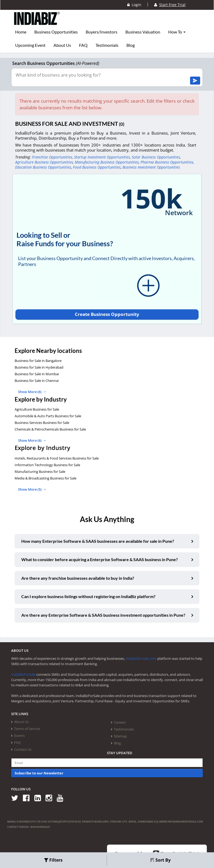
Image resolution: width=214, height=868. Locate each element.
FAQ (83, 45)
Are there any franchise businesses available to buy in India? (78, 578)
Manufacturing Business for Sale (40, 471)
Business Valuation (143, 32)
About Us (62, 45)
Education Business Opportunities (43, 167)
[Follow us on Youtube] (62, 798)
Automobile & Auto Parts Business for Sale (48, 416)
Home (21, 32)
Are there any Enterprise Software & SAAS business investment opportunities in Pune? (103, 615)
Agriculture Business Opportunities (44, 162)
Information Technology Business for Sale (47, 465)
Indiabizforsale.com (141, 658)
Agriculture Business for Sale (37, 409)
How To (177, 32)
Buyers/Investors (102, 32)
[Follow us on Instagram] (51, 798)
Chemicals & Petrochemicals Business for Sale (50, 429)
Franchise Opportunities (52, 157)
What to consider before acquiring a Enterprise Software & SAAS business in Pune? (100, 559)
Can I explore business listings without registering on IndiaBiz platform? (88, 596)
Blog (131, 45)
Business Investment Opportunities (151, 167)
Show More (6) (32, 392)
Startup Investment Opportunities (102, 157)
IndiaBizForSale (23, 674)
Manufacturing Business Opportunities (107, 162)
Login (134, 5)
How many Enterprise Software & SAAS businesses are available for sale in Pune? (98, 541)
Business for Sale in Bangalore (38, 361)
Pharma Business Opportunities (167, 162)
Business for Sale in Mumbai (37, 374)
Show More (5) (32, 489)
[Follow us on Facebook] (28, 798)
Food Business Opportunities (97, 167)
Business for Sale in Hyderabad (39, 367)
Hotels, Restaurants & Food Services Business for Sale (57, 458)
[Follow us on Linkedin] (40, 798)
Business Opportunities (56, 32)
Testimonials (107, 45)
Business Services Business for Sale (42, 423)
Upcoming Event (30, 45)
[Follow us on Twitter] (17, 798)
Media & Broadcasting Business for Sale (46, 478)
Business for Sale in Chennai (37, 381)
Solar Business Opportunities (156, 157)
